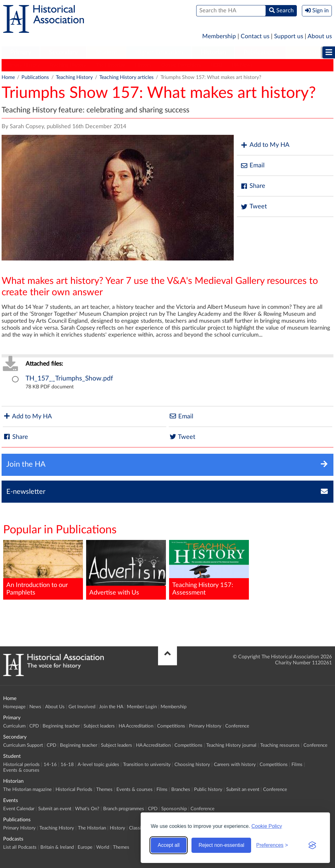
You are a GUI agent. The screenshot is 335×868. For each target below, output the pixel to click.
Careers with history (235, 765)
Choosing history (192, 765)
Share (253, 186)
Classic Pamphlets (181, 65)
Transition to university (147, 765)
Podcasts (307, 52)
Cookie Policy (267, 826)
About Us (55, 707)
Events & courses (21, 770)
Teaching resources (280, 745)
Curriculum (14, 726)
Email (252, 166)
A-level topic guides (98, 765)
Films (297, 765)
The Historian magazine (27, 790)
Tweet (253, 207)
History (143, 65)
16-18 (67, 765)
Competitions (171, 726)
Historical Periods (74, 790)
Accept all (169, 845)
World (103, 847)
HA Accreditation (136, 726)
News (35, 707)
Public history (208, 790)
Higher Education (159, 52)
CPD (34, 726)
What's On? (87, 809)
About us (320, 36)
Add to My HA (265, 145)
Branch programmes (124, 809)
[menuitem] (21, 53)
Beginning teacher (61, 726)
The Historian (111, 65)
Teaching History (68, 65)
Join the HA (111, 707)
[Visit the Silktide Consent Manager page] (312, 845)
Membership (219, 36)
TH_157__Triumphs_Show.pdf (69, 378)
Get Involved (82, 707)
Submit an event (243, 790)
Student (106, 52)
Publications (260, 52)
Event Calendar (19, 809)
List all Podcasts (20, 847)
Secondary (63, 52)
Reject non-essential (221, 845)
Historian (213, 52)
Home (8, 77)
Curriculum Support (23, 745)
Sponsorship (174, 809)
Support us (289, 36)
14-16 (50, 765)
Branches (181, 790)
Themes (104, 790)
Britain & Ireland (57, 847)
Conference (237, 726)
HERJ (216, 65)
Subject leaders (99, 726)
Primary (21, 52)
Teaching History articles (126, 77)
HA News (242, 65)
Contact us (255, 36)
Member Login (142, 707)
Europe (85, 847)
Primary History (22, 65)
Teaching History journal (231, 745)
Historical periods (21, 765)
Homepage (14, 707)
